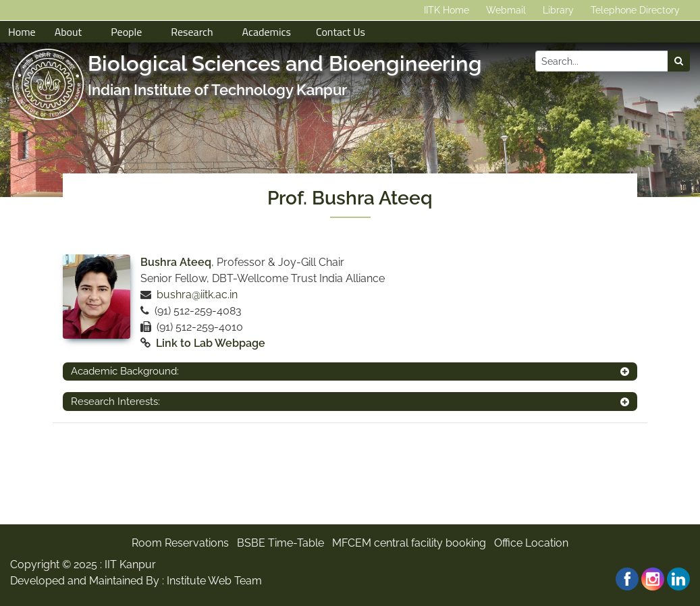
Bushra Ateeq (176, 262)
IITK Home (447, 10)
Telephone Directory (635, 10)
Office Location (531, 543)
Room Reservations (180, 543)
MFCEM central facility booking (409, 543)
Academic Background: (125, 371)
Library (558, 10)
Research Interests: (115, 402)
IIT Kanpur (130, 564)
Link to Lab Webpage (211, 343)
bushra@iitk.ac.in (197, 295)
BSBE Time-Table (280, 543)
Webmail (506, 10)
